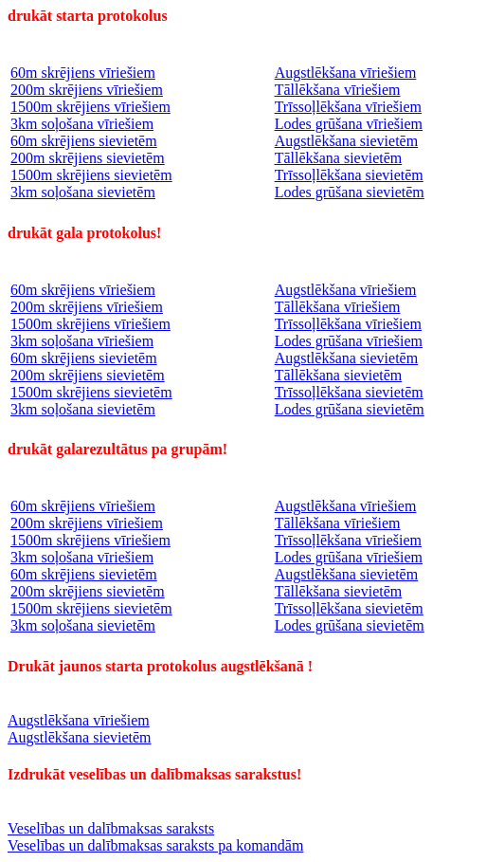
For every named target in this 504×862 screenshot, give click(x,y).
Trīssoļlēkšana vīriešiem (348, 107)
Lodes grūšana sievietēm (350, 192)
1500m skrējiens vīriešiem (90, 107)
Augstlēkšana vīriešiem (346, 73)
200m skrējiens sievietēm (88, 158)
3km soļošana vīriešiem (82, 124)
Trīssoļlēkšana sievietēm (349, 175)
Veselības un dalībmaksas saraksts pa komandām (155, 845)
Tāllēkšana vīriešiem (338, 90)
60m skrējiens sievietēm (84, 141)
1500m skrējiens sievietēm (91, 175)
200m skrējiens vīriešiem (87, 90)
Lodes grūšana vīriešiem (349, 124)
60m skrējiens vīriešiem (83, 73)
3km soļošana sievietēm (83, 192)
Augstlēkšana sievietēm (347, 141)
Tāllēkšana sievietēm (339, 158)
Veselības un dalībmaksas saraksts (111, 828)
